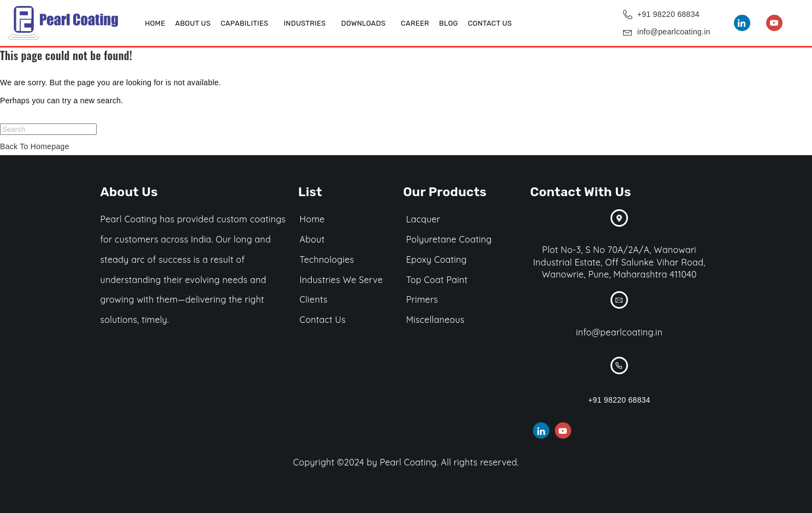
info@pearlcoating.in (674, 32)
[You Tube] (774, 23)
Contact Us (490, 23)
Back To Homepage (35, 146)
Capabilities (245, 23)
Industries (304, 23)
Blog (449, 23)
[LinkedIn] (742, 23)
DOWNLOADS (363, 23)
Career (415, 23)
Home (155, 23)
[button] (247, 23)
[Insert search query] (48, 129)
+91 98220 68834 (668, 14)
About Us (193, 23)
